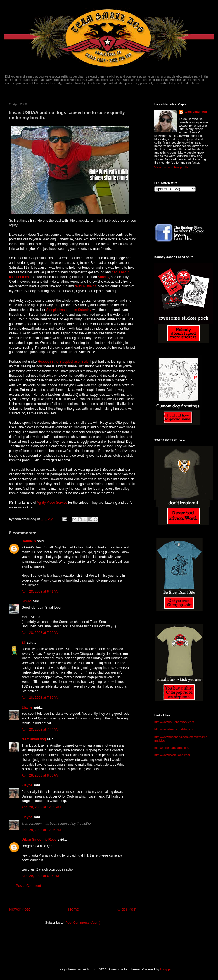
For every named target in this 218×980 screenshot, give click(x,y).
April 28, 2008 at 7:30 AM (40, 698)
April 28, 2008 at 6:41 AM (40, 592)
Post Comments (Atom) (83, 923)
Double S (29, 541)
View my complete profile (171, 167)
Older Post (127, 909)
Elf (24, 643)
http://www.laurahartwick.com (174, 722)
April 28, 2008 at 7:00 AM (40, 633)
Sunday (103, 277)
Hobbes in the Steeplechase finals (63, 362)
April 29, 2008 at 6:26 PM (40, 876)
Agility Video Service (52, 503)
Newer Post (19, 909)
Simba (27, 601)
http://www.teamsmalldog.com (175, 729)
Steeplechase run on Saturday (69, 310)
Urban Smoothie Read (39, 840)
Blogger (166, 969)
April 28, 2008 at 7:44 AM (40, 730)
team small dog (34, 739)
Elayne (27, 707)
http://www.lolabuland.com (172, 755)
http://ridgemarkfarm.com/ (172, 748)
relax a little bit (86, 286)
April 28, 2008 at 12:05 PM (41, 807)
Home (74, 909)
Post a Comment (28, 886)
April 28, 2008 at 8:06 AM (40, 775)
